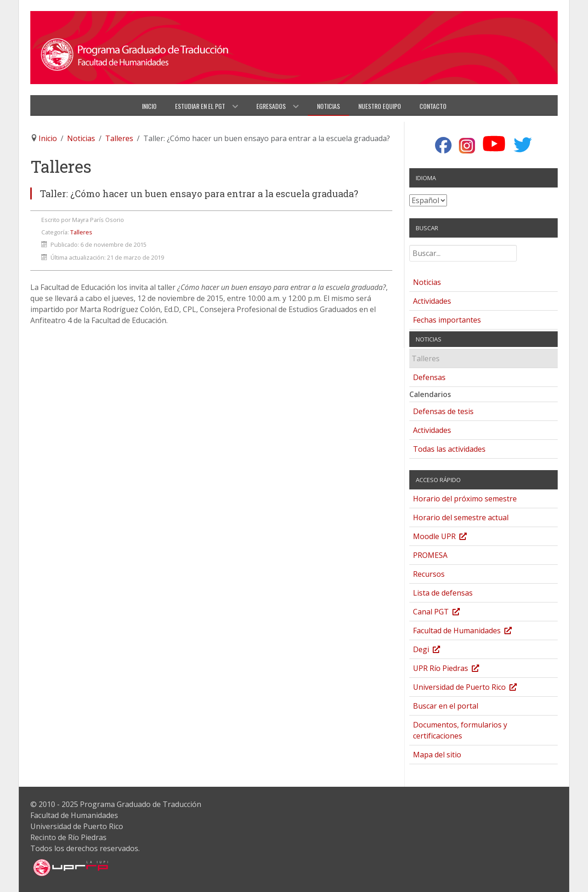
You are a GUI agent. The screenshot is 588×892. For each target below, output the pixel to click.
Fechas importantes (447, 320)
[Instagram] (467, 146)
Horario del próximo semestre (465, 499)
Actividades (432, 301)
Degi (436, 651)
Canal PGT (446, 613)
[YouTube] (494, 144)
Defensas (429, 377)
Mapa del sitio (437, 755)
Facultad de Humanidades (472, 632)
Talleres (81, 232)
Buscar (410, 249)
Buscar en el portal (446, 706)
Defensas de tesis (443, 411)
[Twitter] (523, 145)
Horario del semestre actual (461, 517)
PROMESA (430, 555)
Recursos (429, 574)
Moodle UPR (449, 537)
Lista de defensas (443, 593)
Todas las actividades (449, 449)
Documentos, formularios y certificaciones (460, 730)
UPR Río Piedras (455, 669)
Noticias (427, 282)
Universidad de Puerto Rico (474, 688)
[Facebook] (443, 146)
